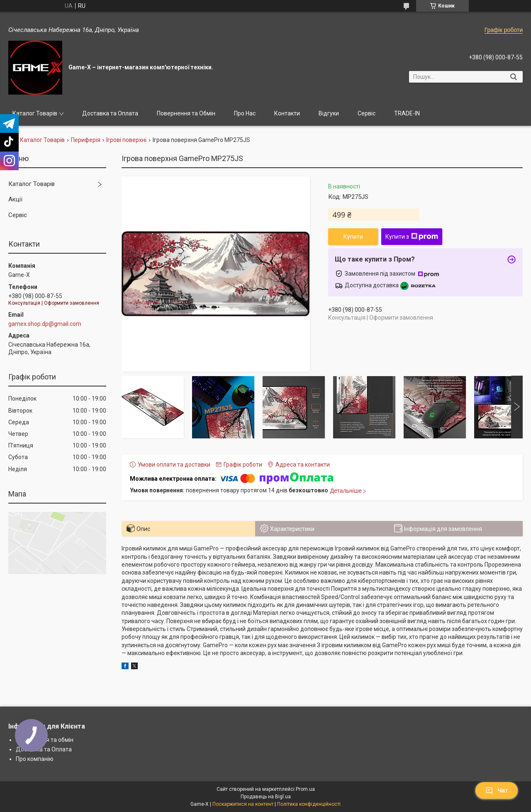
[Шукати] (513, 77)
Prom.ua (305, 789)
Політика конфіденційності (309, 804)
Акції (15, 199)
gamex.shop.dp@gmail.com (45, 324)
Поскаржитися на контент (243, 804)
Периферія (86, 140)
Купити (353, 237)
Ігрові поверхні (126, 140)
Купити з (412, 237)
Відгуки (329, 113)
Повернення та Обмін (186, 113)
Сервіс (367, 113)
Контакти (287, 113)
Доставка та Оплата (110, 113)
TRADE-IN (407, 113)
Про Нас (245, 113)
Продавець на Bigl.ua (266, 797)
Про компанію (35, 759)
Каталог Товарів (35, 113)
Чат (497, 790)
